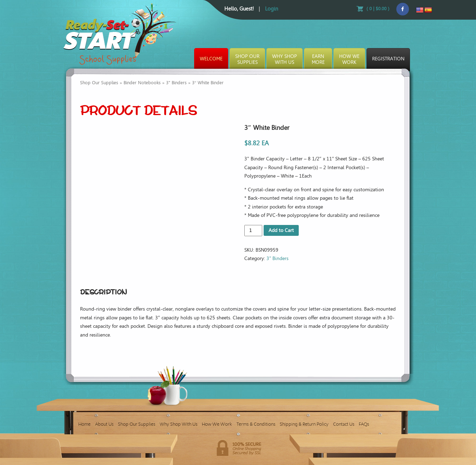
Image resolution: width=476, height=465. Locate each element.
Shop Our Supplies (99, 83)
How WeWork (349, 59)
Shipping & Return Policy (304, 424)
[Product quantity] (253, 231)
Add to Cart (281, 230)
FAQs (364, 424)
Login (272, 9)
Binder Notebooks (142, 83)
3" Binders (176, 83)
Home (84, 424)
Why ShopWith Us (285, 59)
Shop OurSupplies (247, 59)
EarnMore (318, 59)
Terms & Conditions (256, 424)
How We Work (217, 424)
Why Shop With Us (178, 424)
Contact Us (344, 424)
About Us (104, 424)
